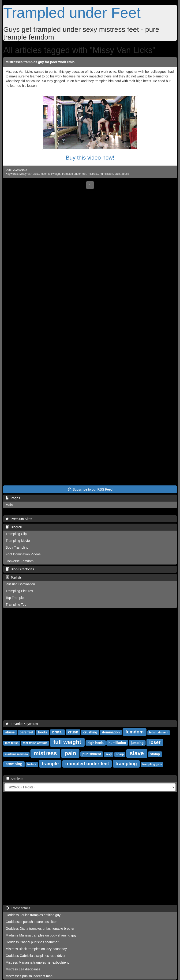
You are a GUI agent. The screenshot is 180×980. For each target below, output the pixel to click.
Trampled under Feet (72, 13)
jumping (137, 743)
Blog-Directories (20, 569)
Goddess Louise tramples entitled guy (33, 915)
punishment (92, 754)
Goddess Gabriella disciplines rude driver (36, 956)
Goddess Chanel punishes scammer (32, 942)
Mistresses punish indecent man (29, 976)
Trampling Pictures (19, 591)
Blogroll (14, 527)
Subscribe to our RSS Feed (90, 489)
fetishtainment (159, 732)
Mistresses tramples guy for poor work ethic (40, 62)
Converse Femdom (20, 561)
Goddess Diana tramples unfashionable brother (40, 929)
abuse (125, 174)
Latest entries (18, 908)
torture (32, 764)
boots (43, 732)
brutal (57, 732)
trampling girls (152, 764)
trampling (126, 764)
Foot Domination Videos (23, 554)
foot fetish (12, 743)
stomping (14, 764)
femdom (135, 732)
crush (73, 732)
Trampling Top (16, 605)
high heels (96, 743)
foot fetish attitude (35, 743)
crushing (90, 732)
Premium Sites (19, 519)
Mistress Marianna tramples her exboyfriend (37, 962)
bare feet (26, 732)
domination (111, 732)
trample (50, 764)
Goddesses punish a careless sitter (31, 922)
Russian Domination (20, 584)
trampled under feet (74, 174)
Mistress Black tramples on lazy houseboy (36, 949)
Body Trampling (17, 547)
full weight (54, 174)
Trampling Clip (16, 534)
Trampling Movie (18, 541)
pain (117, 174)
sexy (109, 754)
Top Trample (15, 598)
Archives (14, 779)
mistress (93, 174)
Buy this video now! (90, 158)
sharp (120, 754)
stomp (155, 754)
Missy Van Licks (29, 174)
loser (44, 174)
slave (137, 753)
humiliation (107, 174)
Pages (13, 498)
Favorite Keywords (22, 724)
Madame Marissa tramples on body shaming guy (41, 935)
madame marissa (16, 754)
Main (9, 505)
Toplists (14, 577)
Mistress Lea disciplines (23, 969)
